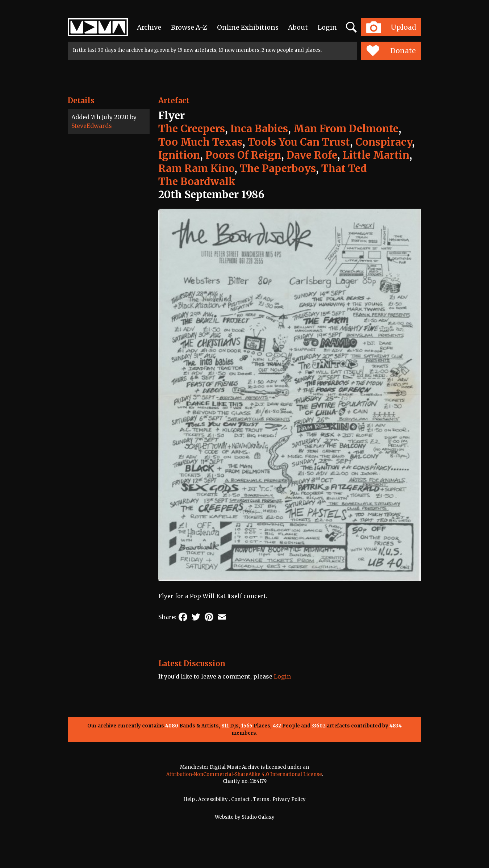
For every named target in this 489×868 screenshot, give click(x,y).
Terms (261, 799)
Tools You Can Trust (299, 142)
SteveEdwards (92, 126)
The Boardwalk (197, 181)
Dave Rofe (312, 155)
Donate (391, 51)
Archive (149, 27)
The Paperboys (278, 168)
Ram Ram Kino (196, 168)
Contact (240, 799)
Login (327, 27)
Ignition (179, 155)
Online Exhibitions (248, 27)
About (298, 27)
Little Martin (376, 155)
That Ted (344, 168)
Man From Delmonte (346, 129)
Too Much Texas (200, 142)
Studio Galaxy (258, 817)
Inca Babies (259, 129)
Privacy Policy (289, 799)
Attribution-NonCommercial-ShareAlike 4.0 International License (244, 774)
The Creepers (192, 129)
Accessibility (213, 799)
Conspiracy (384, 142)
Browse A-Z (189, 27)
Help (189, 799)
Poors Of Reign (243, 155)
